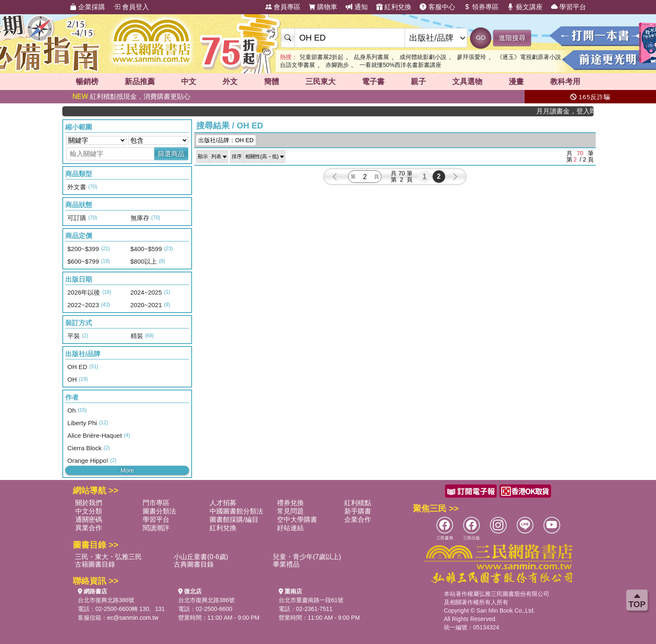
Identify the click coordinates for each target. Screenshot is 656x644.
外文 (230, 82)
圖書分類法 (159, 511)
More (127, 470)
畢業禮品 (286, 564)
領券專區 (481, 7)
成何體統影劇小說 (423, 57)
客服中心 (437, 7)
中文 (189, 82)
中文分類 (89, 511)
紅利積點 (358, 503)
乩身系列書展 (372, 57)
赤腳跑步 (337, 65)
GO (480, 37)
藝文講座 (525, 7)
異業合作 (89, 528)
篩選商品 (171, 154)
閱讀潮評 (156, 528)
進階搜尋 (512, 38)
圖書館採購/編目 (234, 520)
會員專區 (283, 7)
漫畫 (516, 82)
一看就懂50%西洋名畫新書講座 (400, 65)
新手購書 (358, 511)
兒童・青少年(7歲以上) (307, 557)
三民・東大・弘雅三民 (108, 557)
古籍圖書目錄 (95, 564)
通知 (356, 7)
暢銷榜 (87, 82)
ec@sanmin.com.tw (133, 618)
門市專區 (156, 503)
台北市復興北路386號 (106, 600)
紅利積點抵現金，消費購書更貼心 (131, 96)
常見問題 (290, 511)
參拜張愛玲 (471, 57)
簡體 (272, 82)
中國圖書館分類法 (236, 511)
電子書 (373, 82)
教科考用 (565, 82)
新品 (140, 82)
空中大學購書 (297, 520)
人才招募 (223, 503)
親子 (418, 82)
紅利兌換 (394, 7)
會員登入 (131, 7)
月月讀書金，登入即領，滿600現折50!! (569, 111)
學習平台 (569, 7)
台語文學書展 (297, 65)
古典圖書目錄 (194, 564)
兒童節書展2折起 (322, 57)
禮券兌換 (290, 503)
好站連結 (290, 528)
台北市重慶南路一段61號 (311, 600)
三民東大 (320, 82)
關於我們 (89, 503)
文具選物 (467, 82)
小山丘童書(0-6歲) (201, 557)
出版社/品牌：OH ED (226, 140)
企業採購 (87, 7)
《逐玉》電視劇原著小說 (529, 57)
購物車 (323, 7)
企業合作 (358, 520)
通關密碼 (89, 520)
